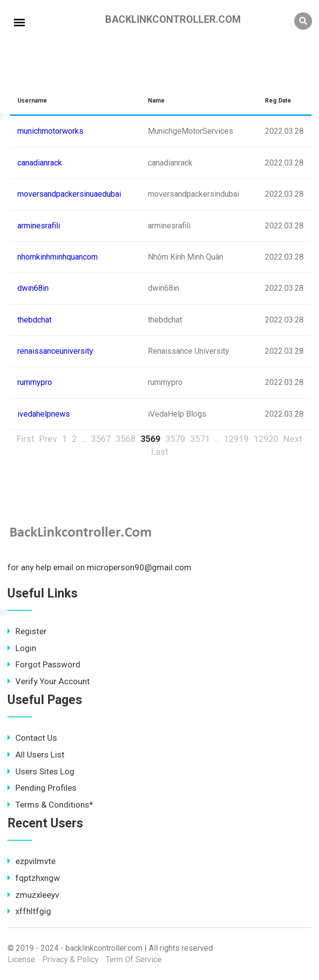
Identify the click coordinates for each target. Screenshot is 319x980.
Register (27, 631)
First (26, 439)
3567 (101, 439)
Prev (48, 439)
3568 (126, 439)
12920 (266, 439)
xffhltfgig (29, 911)
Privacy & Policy (70, 959)
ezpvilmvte (32, 861)
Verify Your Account (49, 681)
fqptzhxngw (34, 878)
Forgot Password (44, 664)
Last (160, 452)
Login (22, 648)
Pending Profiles (42, 788)
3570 (175, 439)
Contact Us (32, 738)
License (21, 959)
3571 (200, 439)
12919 (236, 439)
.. (84, 439)
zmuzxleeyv (33, 895)
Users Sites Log (41, 771)
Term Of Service (134, 959)
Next (293, 439)
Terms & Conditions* (50, 805)
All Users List (36, 755)
